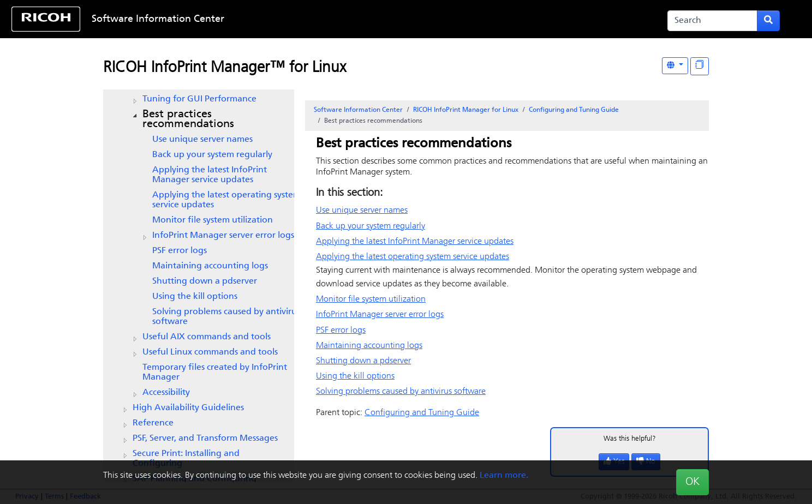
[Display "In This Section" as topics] (700, 66)
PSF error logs (180, 251)
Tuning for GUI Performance (199, 99)
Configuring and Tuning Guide (574, 110)
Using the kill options (195, 297)
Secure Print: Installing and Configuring (186, 459)
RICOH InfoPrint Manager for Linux (466, 110)
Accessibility (166, 393)
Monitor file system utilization (213, 220)
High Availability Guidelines (188, 408)
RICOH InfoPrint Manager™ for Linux (225, 68)
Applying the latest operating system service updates (226, 200)
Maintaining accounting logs (210, 266)
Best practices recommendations (188, 119)
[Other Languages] (675, 66)
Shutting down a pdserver (205, 281)
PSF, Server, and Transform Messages (205, 439)
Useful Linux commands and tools (210, 352)
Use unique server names (202, 140)
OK (692, 482)
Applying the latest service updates (210, 175)
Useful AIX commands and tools (207, 337)
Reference (153, 423)
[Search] (712, 21)
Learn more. (504, 476)
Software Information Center (158, 19)
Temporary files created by (215, 373)
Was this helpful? (630, 439)
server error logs (223, 236)
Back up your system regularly (212, 155)
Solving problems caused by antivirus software (226, 317)
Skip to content (371, 19)
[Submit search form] (768, 21)
